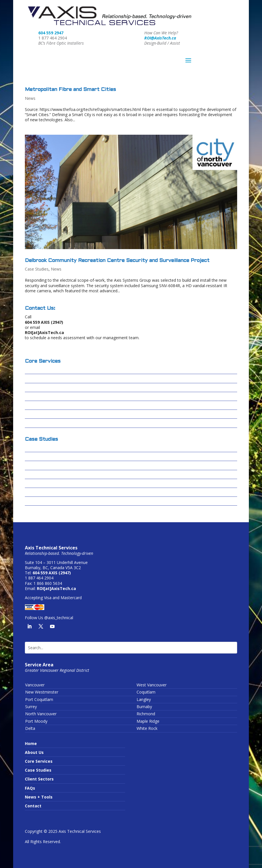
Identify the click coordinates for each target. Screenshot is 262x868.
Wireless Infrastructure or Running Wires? (68, 423)
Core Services (39, 761)
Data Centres (39, 397)
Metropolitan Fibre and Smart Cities (70, 90)
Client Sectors (39, 779)
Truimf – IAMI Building (48, 501)
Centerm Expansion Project (53, 465)
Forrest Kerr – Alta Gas (48, 475)
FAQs (30, 788)
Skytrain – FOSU (41, 483)
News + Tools (39, 797)
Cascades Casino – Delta (50, 457)
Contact (33, 806)
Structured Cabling (44, 388)
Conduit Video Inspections (52, 414)
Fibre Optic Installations (50, 379)
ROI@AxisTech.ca (160, 38)
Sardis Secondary (42, 492)
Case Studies (37, 269)
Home (31, 743)
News (30, 98)
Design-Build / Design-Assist (54, 370)
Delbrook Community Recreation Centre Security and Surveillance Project (117, 261)
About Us (34, 752)
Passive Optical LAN (45, 405)
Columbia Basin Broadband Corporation (65, 448)
